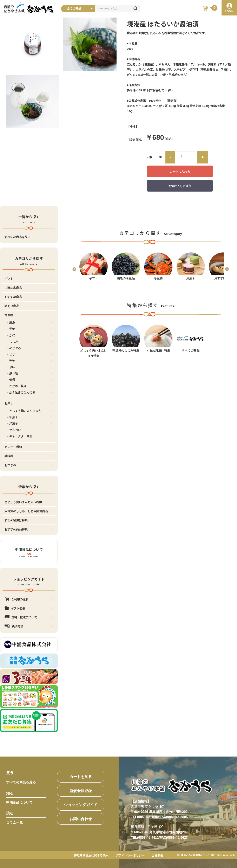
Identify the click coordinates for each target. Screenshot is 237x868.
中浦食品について (19, 802)
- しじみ (30, 342)
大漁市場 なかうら (147, 806)
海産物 (28, 315)
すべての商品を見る (28, 237)
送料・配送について (28, 617)
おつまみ (28, 465)
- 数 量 (155, 157)
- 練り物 (30, 373)
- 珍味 (30, 367)
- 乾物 (30, 361)
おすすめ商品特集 (28, 529)
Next (227, 269)
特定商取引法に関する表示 (91, 855)
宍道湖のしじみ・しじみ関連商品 (28, 511)
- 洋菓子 (30, 423)
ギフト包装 (28, 608)
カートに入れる (180, 172)
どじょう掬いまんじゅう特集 (28, 502)
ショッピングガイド (81, 805)
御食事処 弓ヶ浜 (147, 827)
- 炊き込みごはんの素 (30, 392)
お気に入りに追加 (180, 186)
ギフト (28, 279)
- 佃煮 (30, 380)
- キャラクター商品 (30, 436)
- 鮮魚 (30, 322)
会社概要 (157, 855)
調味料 (28, 456)
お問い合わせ (81, 819)
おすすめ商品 (28, 297)
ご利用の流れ (28, 599)
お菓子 (28, 403)
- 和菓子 (30, 417)
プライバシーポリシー (130, 855)
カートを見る (81, 777)
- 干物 (30, 329)
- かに (30, 335)
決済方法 (28, 626)
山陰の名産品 (28, 288)
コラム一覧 (14, 822)
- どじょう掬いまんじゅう (30, 411)
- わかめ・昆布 (30, 386)
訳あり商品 (28, 306)
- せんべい (30, 430)
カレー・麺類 (28, 447)
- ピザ (30, 354)
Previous (74, 269)
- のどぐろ (30, 348)
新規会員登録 (81, 791)
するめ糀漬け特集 (28, 520)
